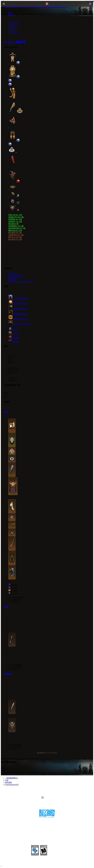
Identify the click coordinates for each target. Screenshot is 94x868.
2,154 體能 (12, 280)
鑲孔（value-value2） (16, 275)
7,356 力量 (12, 273)
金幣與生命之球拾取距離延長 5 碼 (21, 282)
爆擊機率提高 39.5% (16, 277)
